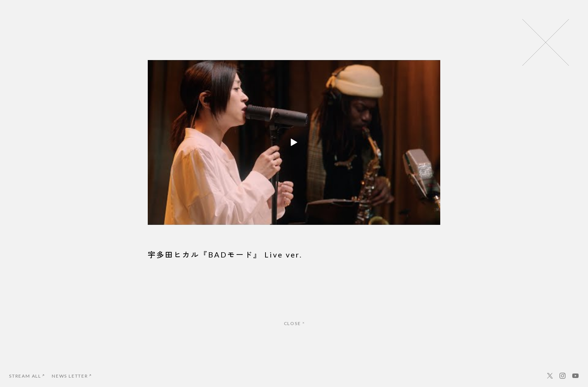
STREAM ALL (27, 376)
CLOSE (294, 323)
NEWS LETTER (71, 376)
